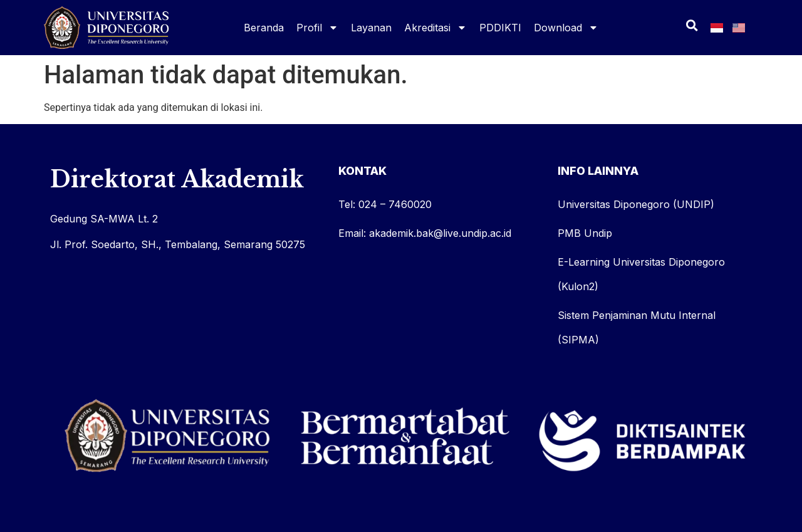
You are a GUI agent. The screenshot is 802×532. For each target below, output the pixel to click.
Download (566, 28)
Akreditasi (435, 28)
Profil (317, 28)
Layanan (371, 28)
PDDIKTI (500, 28)
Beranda (264, 28)
